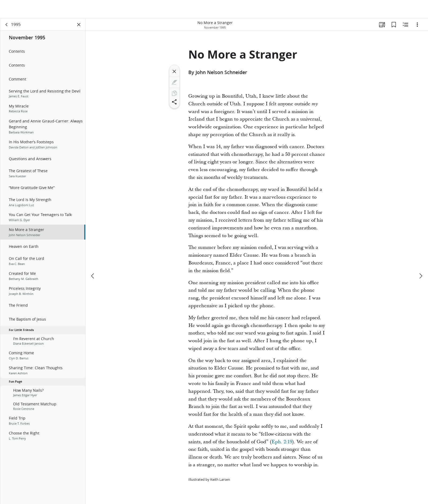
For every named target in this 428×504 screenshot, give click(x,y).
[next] (421, 257)
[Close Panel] (79, 26)
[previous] (93, 257)
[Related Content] (406, 26)
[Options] (417, 26)
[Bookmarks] (394, 26)
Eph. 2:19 (282, 443)
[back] (7, 26)
